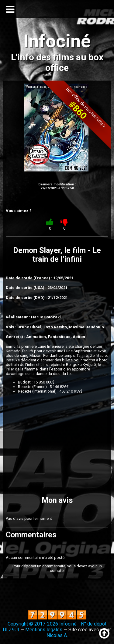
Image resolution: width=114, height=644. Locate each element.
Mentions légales (44, 630)
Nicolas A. (57, 635)
